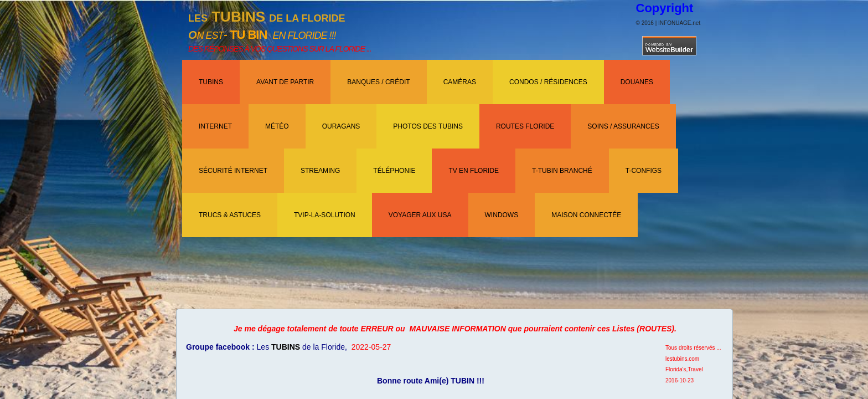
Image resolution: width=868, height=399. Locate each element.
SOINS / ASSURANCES (623, 126)
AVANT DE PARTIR (285, 82)
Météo (277, 126)
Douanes (637, 82)
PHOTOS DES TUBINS (428, 126)
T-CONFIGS (644, 171)
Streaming (320, 171)
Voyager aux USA (420, 215)
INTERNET (215, 126)
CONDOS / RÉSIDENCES (548, 82)
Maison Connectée (586, 215)
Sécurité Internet (233, 171)
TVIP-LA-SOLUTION (325, 215)
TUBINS (211, 82)
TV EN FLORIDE (474, 171)
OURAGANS (341, 126)
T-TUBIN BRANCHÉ (562, 171)
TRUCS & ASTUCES (230, 215)
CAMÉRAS (460, 82)
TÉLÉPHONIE (394, 171)
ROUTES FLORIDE (525, 126)
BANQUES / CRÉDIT (378, 82)
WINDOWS (502, 215)
